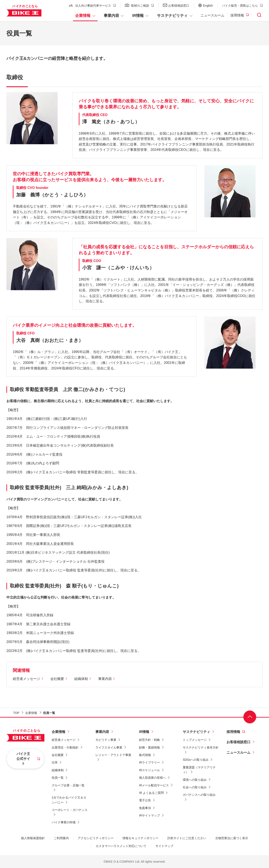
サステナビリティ (172, 16)
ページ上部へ (250, 717)
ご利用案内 (61, 838)
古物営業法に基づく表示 (232, 838)
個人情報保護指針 (33, 838)
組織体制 (81, 679)
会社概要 (57, 679)
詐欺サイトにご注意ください (187, 838)
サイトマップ (164, 846)
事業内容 (111, 16)
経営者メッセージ (26, 679)
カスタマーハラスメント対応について (121, 846)
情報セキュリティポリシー (140, 838)
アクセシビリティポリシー (96, 838)
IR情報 (138, 16)
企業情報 (83, 16)
